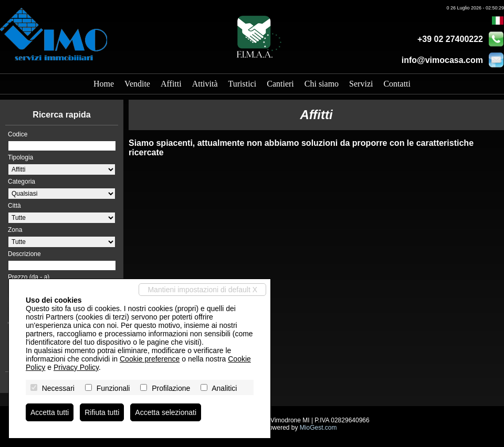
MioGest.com (318, 428)
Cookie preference (150, 359)
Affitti (171, 84)
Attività (205, 84)
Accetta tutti (50, 412)
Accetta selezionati (166, 412)
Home (104, 84)
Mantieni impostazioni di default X (202, 290)
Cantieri (280, 84)
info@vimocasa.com (442, 60)
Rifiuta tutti (102, 412)
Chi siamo (322, 84)
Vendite (137, 84)
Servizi (361, 84)
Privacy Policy (76, 367)
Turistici (243, 84)
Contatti (397, 84)
